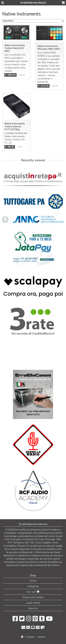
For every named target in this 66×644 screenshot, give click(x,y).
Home (33, 581)
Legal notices (33, 603)
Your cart (33, 592)
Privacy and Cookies (33, 597)
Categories (33, 586)
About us (33, 608)
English (30, 637)
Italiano (41, 637)
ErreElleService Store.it (33, 3)
